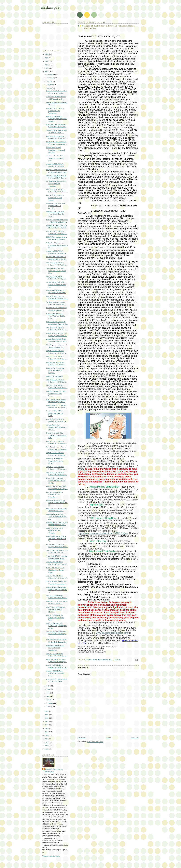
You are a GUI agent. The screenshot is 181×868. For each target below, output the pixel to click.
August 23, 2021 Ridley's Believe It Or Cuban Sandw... (55, 198)
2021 (47, 72)
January (50, 707)
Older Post (135, 738)
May (48, 693)
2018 (47, 718)
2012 (47, 739)
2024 (47, 61)
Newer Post (82, 738)
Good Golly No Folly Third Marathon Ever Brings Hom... (55, 570)
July (48, 686)
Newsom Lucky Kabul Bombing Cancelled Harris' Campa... (57, 119)
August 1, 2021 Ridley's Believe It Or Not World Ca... (55, 673)
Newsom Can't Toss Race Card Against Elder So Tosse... (55, 214)
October (50, 81)
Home (109, 738)
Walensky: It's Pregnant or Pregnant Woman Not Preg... (55, 461)
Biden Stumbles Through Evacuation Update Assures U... (57, 245)
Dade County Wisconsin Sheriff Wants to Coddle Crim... (56, 316)
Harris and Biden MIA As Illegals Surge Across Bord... (55, 413)
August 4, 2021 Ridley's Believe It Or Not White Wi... (55, 618)
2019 (47, 715)
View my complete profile (51, 856)
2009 (47, 749)
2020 (47, 711)
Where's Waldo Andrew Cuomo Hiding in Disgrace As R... (56, 626)
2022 (47, 68)
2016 (47, 725)
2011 (47, 742)
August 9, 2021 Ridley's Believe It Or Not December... (55, 495)
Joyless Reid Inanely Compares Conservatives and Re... (56, 427)
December (50, 74)
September (51, 85)
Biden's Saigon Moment (55, 376)
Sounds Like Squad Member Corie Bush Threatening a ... (56, 634)
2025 (47, 58)
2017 (47, 721)
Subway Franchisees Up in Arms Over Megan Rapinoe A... (57, 517)
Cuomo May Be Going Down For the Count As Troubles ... (56, 590)
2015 (47, 728)
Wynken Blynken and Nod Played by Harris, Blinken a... (56, 285)
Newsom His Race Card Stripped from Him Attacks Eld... (56, 435)
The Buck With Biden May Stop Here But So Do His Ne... (56, 271)
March (49, 700)
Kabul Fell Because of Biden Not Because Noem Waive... (56, 394)
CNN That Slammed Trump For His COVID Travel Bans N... (57, 503)
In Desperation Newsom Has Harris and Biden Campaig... (56, 184)
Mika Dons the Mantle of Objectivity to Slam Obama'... (55, 531)
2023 (47, 65)
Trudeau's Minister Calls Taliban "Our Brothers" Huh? (55, 158)
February (50, 703)
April (48, 696)
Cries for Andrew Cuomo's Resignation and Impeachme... (55, 648)
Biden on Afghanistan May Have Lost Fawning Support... (55, 370)
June (49, 689)
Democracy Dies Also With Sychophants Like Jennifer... (56, 206)
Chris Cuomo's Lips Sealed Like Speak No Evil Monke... (56, 609)
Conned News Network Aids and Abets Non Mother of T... (56, 539)
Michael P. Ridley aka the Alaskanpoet (54, 770)
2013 (47, 735)
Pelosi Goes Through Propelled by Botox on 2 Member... (56, 150)
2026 (47, 54)
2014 (47, 732)
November (50, 78)
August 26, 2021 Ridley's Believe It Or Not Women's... (55, 111)
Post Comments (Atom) (96, 742)
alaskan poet (51, 7)
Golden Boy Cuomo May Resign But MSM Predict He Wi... (56, 481)
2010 (47, 746)
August (49, 88)
